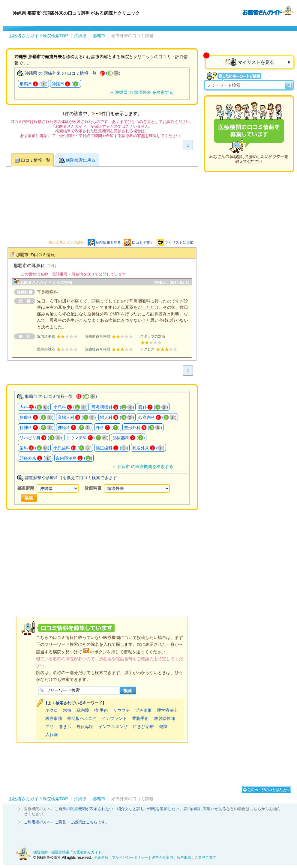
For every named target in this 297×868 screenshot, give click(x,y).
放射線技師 (164, 718)
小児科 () (70, 407)
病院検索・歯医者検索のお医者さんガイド (268, 10)
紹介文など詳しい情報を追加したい (148, 809)
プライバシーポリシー (130, 858)
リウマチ (121, 710)
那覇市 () (33, 84)
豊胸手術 (140, 718)
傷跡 (163, 726)
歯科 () (34, 448)
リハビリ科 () (41, 438)
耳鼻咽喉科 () (113, 407)
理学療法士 (167, 710)
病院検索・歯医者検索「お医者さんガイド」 (69, 852)
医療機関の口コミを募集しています (249, 134)
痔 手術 (101, 710)
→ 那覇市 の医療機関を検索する (142, 467)
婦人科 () (117, 417)
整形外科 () (143, 428)
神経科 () (75, 428)
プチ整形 (143, 710)
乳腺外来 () (148, 448)
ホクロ (52, 710)
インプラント (114, 718)
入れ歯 (52, 735)
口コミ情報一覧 (36, 160)
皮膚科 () (36, 417)
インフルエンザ (113, 726)
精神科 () (36, 428)
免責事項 (101, 858)
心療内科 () (157, 417)
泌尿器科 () (129, 438)
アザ (49, 726)
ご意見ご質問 (205, 858)
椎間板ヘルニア (82, 718)
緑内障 (83, 710)
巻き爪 (65, 726)
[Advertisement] (115, 556)
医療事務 (54, 718)
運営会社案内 (162, 858)
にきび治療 (143, 726)
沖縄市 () (66, 84)
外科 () (108, 428)
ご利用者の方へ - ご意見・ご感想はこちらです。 (66, 822)
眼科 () (153, 407)
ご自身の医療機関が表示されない (84, 809)
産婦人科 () (77, 417)
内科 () (34, 407)
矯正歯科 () (112, 448)
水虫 (67, 710)
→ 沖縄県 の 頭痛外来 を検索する (141, 92)
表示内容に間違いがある (205, 809)
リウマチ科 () (87, 438)
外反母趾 (85, 726)
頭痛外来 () (36, 458)
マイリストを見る (256, 62)
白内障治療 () (74, 458)
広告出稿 (184, 858)
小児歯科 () (72, 448)
